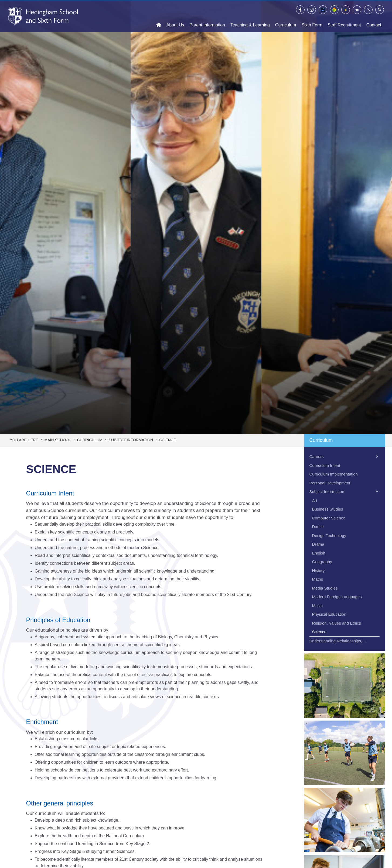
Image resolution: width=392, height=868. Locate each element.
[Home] (43, 16)
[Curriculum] (286, 16)
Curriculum (90, 440)
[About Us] (175, 16)
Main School (58, 440)
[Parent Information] (207, 16)
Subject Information (131, 440)
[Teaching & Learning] (250, 16)
